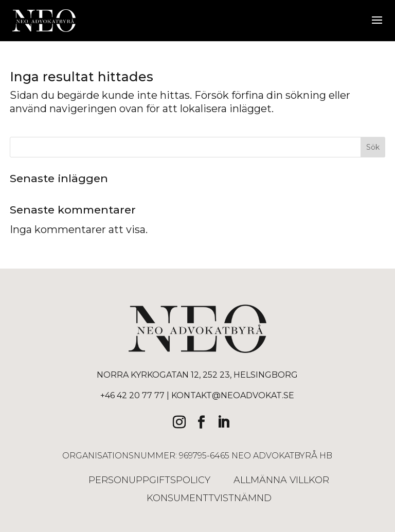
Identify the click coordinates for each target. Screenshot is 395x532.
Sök (373, 147)
